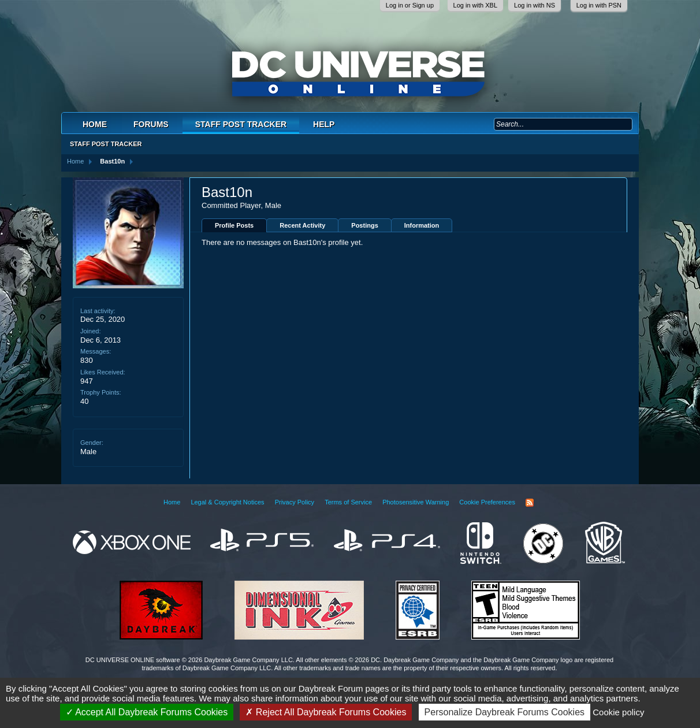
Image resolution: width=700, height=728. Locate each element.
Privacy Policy (295, 502)
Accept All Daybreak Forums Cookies (147, 712)
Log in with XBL (475, 5)
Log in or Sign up (410, 5)
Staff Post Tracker (241, 124)
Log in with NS (535, 5)
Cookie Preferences (487, 502)
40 (84, 401)
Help (324, 124)
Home (95, 124)
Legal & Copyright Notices (227, 502)
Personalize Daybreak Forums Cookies (504, 712)
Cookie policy (618, 712)
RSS (530, 503)
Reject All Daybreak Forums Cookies (326, 712)
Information (422, 225)
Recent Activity (302, 225)
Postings (364, 225)
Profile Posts (234, 225)
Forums (151, 124)
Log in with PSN (599, 5)
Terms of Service (348, 502)
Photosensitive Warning (416, 502)
